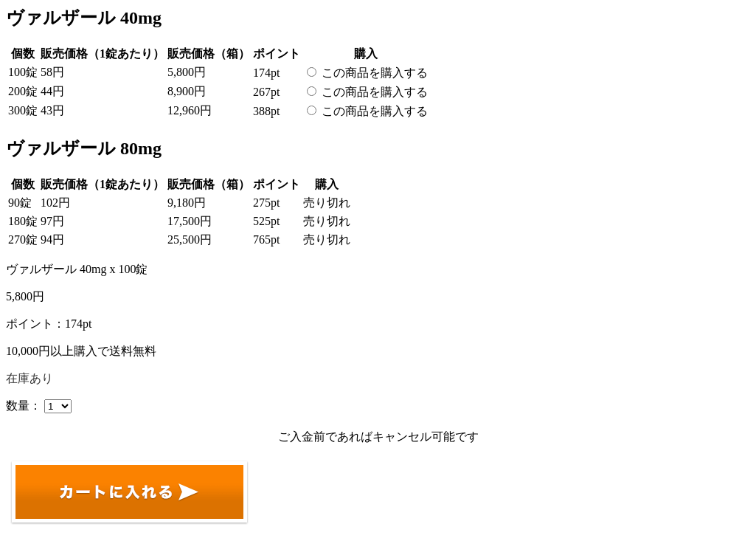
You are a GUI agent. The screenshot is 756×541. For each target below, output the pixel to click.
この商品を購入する (375, 73)
